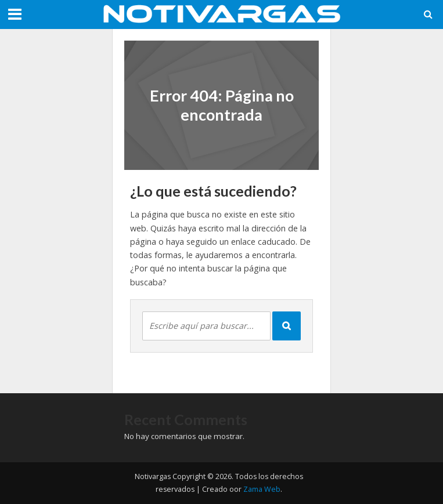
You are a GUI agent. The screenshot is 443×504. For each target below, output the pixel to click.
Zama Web (262, 489)
